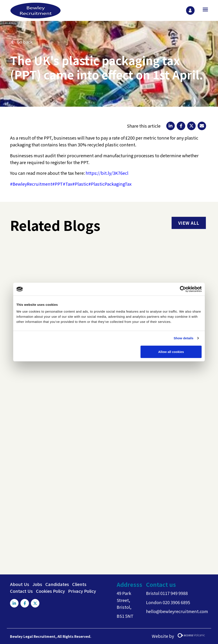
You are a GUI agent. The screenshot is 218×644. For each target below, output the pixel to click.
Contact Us (21, 591)
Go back (25, 42)
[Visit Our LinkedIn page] (14, 603)
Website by (180, 636)
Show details (184, 338)
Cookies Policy (50, 591)
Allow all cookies (171, 352)
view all (189, 223)
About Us (20, 584)
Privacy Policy (82, 591)
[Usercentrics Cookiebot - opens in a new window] (183, 289)
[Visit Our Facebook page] (25, 603)
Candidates (57, 584)
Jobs (37, 584)
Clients (79, 584)
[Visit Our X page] (35, 603)
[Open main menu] (204, 9)
